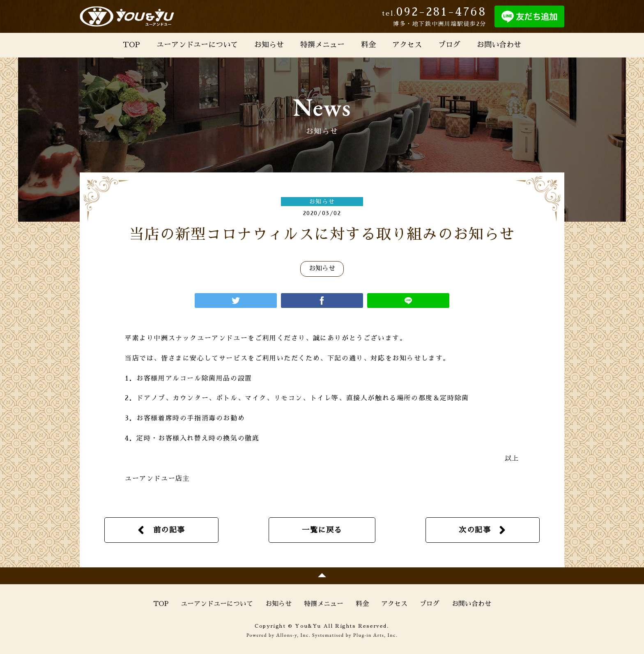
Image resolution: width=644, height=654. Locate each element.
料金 (368, 45)
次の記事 (475, 530)
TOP (131, 45)
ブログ (449, 45)
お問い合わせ (499, 45)
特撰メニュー (322, 45)
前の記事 (169, 530)
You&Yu (127, 16)
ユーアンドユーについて (197, 45)
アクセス (407, 45)
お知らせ (269, 45)
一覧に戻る (322, 530)
